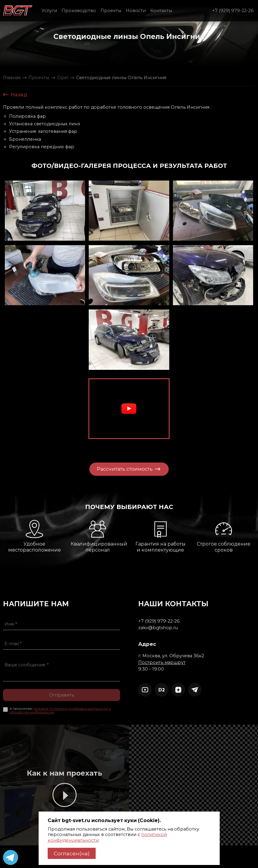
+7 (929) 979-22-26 (233, 11)
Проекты (111, 11)
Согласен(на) (72, 853)
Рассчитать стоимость (113, 469)
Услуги (49, 11)
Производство (79, 11)
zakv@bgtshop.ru (185, 628)
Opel (63, 78)
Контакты (161, 11)
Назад (15, 94)
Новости (136, 11)
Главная (12, 78)
